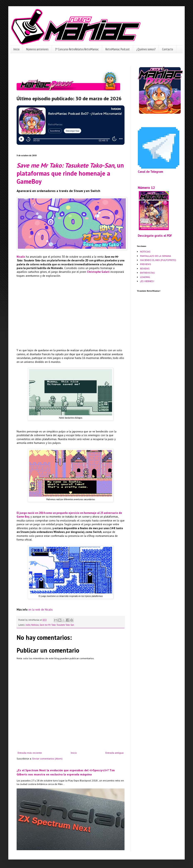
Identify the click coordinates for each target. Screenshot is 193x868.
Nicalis (21, 257)
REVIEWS (145, 269)
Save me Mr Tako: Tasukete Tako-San (57, 625)
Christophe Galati (98, 272)
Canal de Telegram (150, 172)
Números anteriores (37, 49)
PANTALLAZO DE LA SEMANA (156, 256)
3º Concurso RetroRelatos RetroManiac (77, 49)
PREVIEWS (146, 264)
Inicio (16, 49)
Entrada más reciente (30, 753)
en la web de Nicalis (41, 610)
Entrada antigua (114, 753)
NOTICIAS (145, 252)
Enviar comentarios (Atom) (47, 759)
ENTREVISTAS (147, 273)
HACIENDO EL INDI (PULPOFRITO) (158, 260)
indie (28, 625)
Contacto (168, 49)
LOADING (145, 277)
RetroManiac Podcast (118, 49)
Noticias (35, 625)
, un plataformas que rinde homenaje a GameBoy (70, 173)
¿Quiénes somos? (146, 49)
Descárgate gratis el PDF (155, 236)
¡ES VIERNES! (147, 281)
